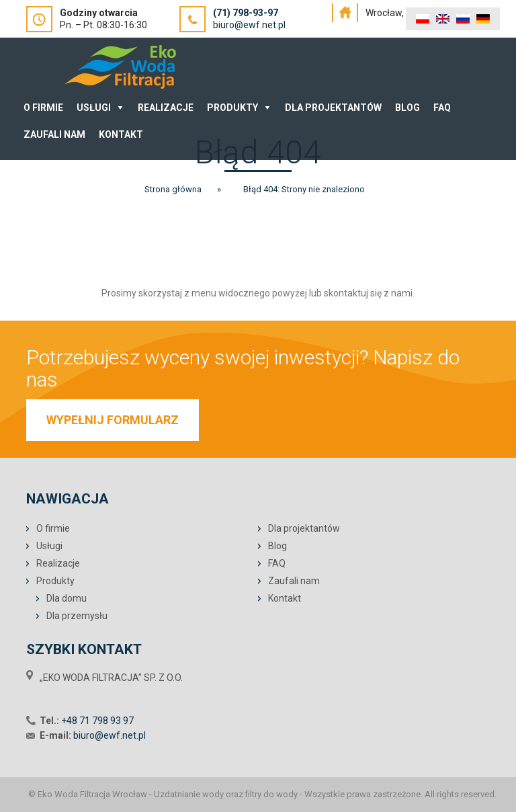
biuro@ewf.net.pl (249, 25)
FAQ (442, 108)
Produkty (232, 108)
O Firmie (43, 108)
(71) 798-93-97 (246, 13)
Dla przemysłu (77, 616)
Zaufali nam (54, 134)
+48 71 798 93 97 (97, 721)
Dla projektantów (333, 108)
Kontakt (121, 134)
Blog (407, 108)
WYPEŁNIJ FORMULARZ (113, 420)
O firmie (53, 528)
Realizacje (166, 108)
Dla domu (67, 598)
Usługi (94, 108)
